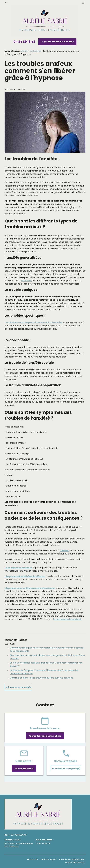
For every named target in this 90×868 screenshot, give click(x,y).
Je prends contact (24, 769)
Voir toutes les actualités (18, 687)
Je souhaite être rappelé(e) (66, 769)
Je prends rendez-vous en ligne (57, 42)
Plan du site (33, 859)
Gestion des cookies (75, 862)
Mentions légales (48, 859)
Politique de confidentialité (72, 859)
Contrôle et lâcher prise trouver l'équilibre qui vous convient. (42, 678)
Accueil (24, 51)
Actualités (36, 51)
